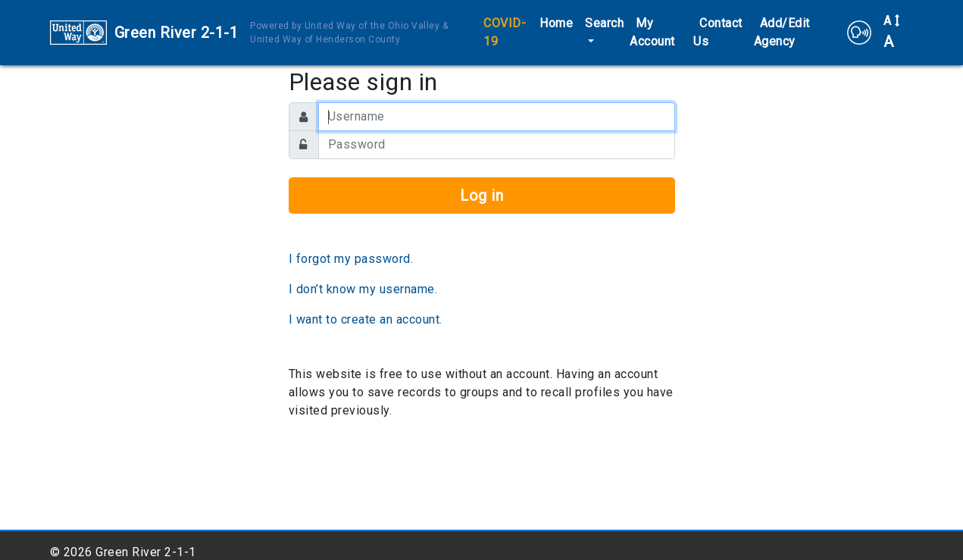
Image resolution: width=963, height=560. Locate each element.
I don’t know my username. (363, 289)
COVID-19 (505, 32)
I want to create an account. (366, 319)
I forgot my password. (351, 259)
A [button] (892, 32)
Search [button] (604, 23)
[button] (859, 33)
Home (556, 23)
